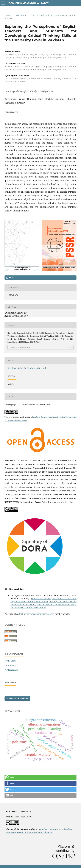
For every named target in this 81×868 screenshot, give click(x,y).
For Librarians (11, 670)
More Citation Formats (21, 347)
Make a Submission (17, 699)
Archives (21, 15)
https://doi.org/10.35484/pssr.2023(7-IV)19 (31, 91)
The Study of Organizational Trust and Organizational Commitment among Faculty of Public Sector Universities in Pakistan (44, 602)
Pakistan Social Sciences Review (28, 3)
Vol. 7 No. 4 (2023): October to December (53, 15)
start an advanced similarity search (36, 614)
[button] (40, 777)
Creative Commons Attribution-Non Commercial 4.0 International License (39, 831)
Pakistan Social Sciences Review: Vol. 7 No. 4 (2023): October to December (44, 606)
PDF (11, 278)
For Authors (10, 665)
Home (8, 15)
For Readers (10, 661)
